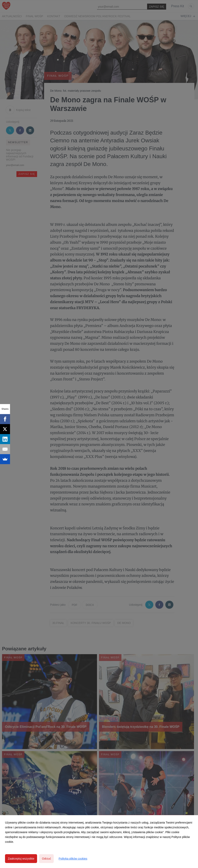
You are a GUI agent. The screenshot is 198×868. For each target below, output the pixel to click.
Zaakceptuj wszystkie (21, 859)
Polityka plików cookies (73, 859)
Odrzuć (46, 859)
